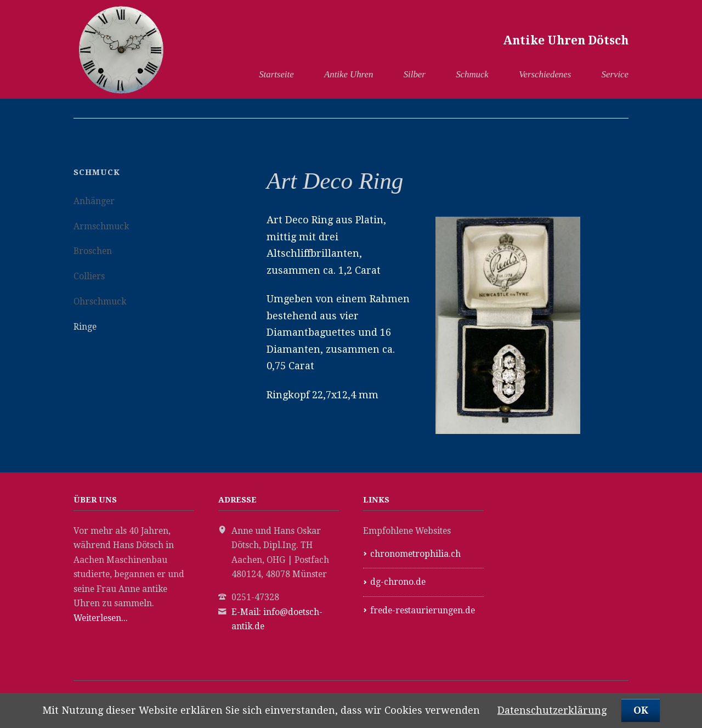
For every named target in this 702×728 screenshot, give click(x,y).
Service (615, 74)
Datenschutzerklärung (552, 710)
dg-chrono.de (398, 582)
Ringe (85, 327)
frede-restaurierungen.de (423, 610)
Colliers (89, 276)
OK (641, 710)
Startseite (276, 74)
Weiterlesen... (101, 618)
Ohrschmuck (100, 301)
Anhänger (94, 201)
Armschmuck (101, 226)
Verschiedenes (545, 74)
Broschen (93, 251)
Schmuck (472, 74)
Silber (415, 74)
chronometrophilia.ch (415, 554)
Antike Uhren (349, 74)
